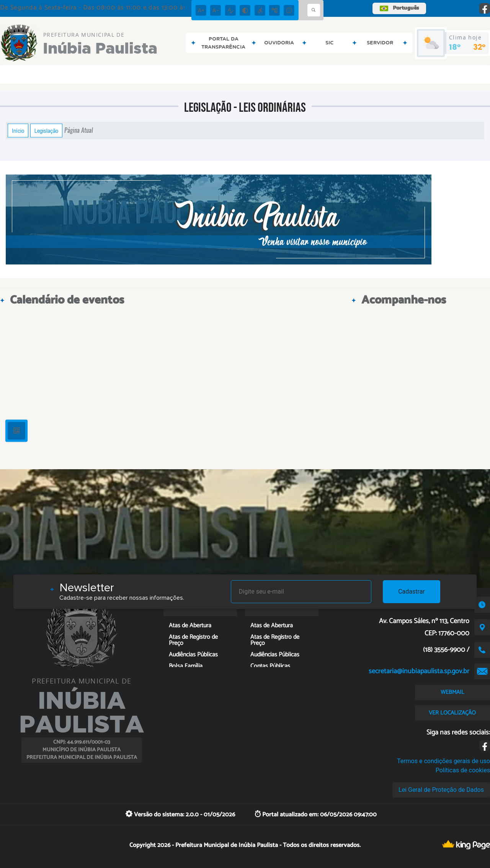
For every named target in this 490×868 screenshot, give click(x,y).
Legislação (46, 131)
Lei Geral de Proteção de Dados (441, 790)
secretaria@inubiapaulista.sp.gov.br (419, 671)
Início (18, 131)
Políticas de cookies (463, 770)
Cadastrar (412, 591)
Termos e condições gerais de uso (443, 761)
